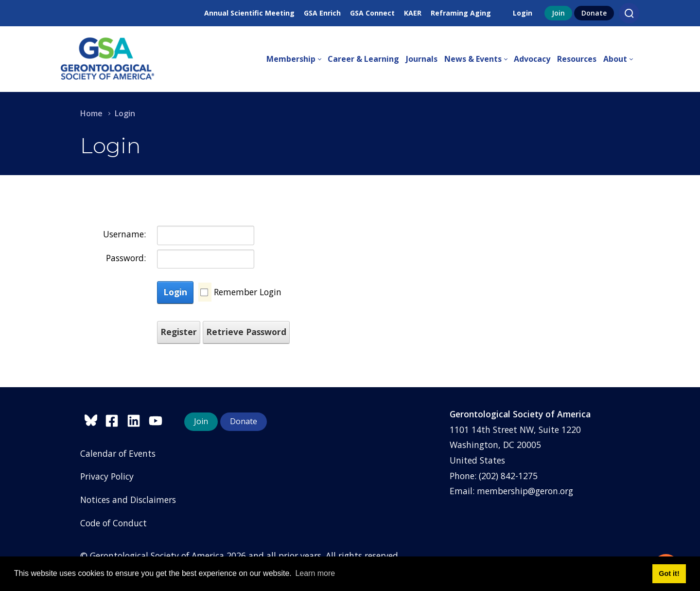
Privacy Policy (107, 476)
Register (179, 332)
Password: (126, 258)
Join (558, 13)
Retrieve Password (246, 332)
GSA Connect (372, 13)
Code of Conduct (114, 523)
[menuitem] (297, 59)
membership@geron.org (525, 491)
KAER (413, 13)
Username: (124, 234)
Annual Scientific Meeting (249, 13)
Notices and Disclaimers (128, 500)
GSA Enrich (322, 13)
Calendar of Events (118, 453)
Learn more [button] (315, 573)
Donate (594, 13)
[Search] (629, 13)
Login (523, 13)
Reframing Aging (461, 13)
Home (91, 113)
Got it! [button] (669, 573)
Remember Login (248, 292)
